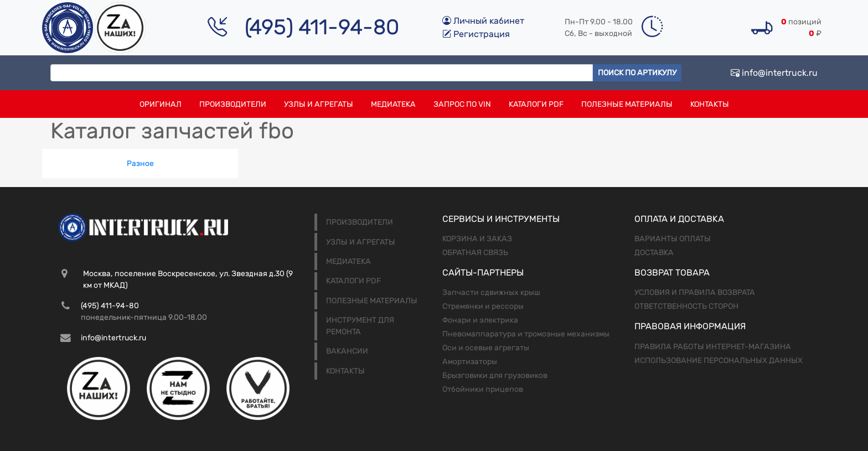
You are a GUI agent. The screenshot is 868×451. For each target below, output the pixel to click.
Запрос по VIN (462, 104)
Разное (140, 164)
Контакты (710, 104)
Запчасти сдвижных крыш (491, 292)
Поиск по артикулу (637, 73)
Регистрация (476, 34)
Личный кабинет (483, 21)
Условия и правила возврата (695, 292)
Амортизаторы (470, 362)
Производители (233, 104)
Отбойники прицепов (483, 389)
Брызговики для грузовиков (495, 375)
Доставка (654, 253)
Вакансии (347, 351)
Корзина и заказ (477, 239)
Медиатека (393, 104)
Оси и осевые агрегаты (486, 348)
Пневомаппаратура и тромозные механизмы (526, 334)
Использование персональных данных (719, 361)
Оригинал (161, 104)
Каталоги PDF (536, 104)
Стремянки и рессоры (483, 306)
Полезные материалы (627, 104)
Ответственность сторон (686, 306)
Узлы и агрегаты (319, 104)
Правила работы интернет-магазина (713, 347)
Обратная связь (475, 253)
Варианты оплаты (673, 239)
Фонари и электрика (480, 320)
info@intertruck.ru (774, 73)
